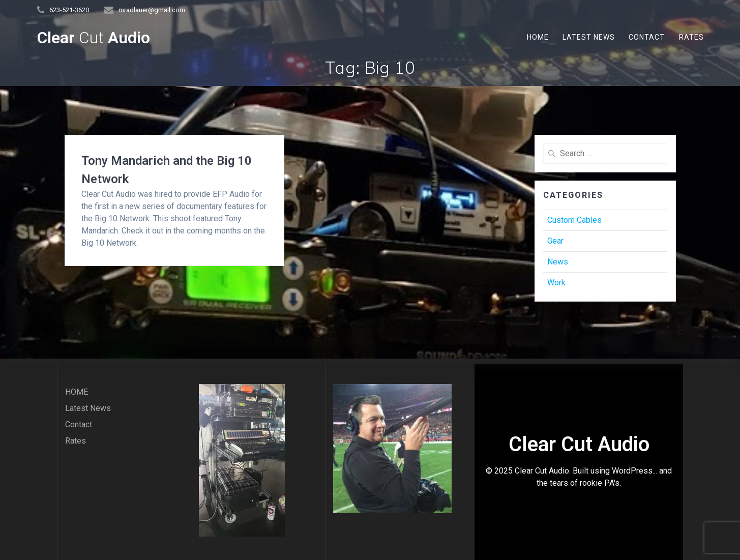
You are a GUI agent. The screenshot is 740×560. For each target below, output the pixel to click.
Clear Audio (94, 38)
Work (556, 283)
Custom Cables (574, 220)
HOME (538, 37)
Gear (555, 241)
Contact (647, 37)
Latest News (589, 37)
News (558, 262)
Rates (691, 37)
